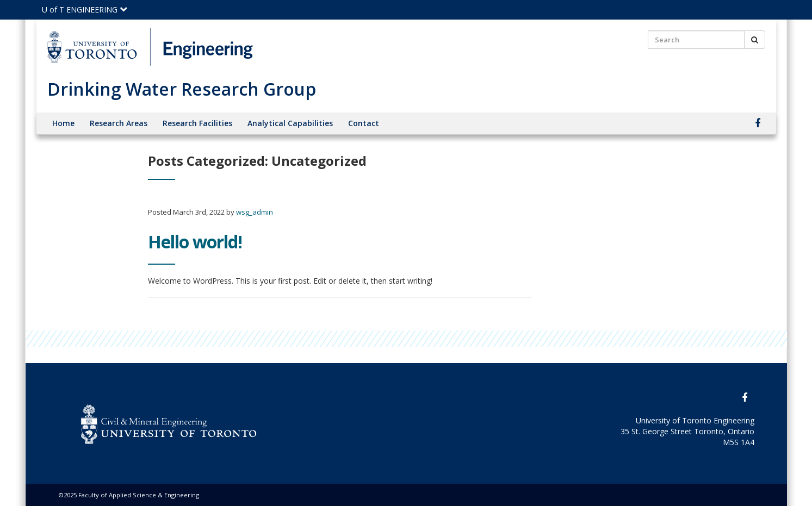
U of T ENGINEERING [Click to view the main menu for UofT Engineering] (85, 10)
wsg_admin (255, 212)
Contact (364, 123)
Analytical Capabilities (290, 123)
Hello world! (195, 242)
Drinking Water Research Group (182, 89)
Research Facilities (197, 123)
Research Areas (119, 123)
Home (63, 123)
